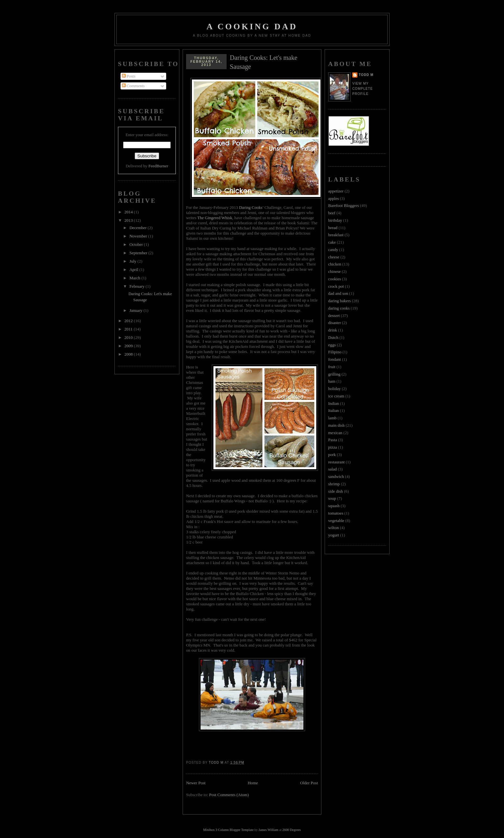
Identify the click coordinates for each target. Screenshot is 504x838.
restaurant (336, 462)
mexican (335, 433)
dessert (334, 316)
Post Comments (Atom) (229, 795)
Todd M (366, 75)
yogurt (334, 535)
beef (332, 213)
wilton (333, 528)
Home (253, 783)
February (138, 286)
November (139, 236)
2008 (129, 354)
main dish (336, 425)
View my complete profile (363, 89)
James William (268, 830)
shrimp (334, 484)
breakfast (336, 235)
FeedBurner (158, 166)
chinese (334, 271)
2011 (129, 329)
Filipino (335, 352)
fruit (332, 367)
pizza (333, 447)
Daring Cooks (251, 207)
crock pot (336, 286)
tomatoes (336, 513)
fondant (335, 359)
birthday (335, 220)
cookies (335, 279)
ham (332, 381)
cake (332, 242)
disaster (335, 323)
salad (333, 469)
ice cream (336, 396)
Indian (333, 403)
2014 (129, 212)
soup (332, 498)
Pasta (333, 440)
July (134, 261)
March (135, 278)
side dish (336, 491)
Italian (333, 410)
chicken (335, 264)
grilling (334, 374)
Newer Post (196, 783)
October (137, 244)
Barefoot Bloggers (344, 205)
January (137, 310)
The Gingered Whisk (214, 218)
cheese (334, 257)
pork (332, 455)
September (139, 253)
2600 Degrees (291, 830)
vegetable (336, 521)
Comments (133, 86)
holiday (334, 389)
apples (333, 198)
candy (333, 250)
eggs (332, 345)
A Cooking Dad (252, 27)
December (139, 228)
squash (334, 506)
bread (333, 228)
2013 (129, 220)
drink (333, 330)
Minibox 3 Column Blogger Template (228, 830)
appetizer (336, 191)
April (135, 270)
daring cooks (339, 308)
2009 (129, 346)
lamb (332, 418)
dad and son (338, 293)
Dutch (333, 337)
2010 (129, 337)
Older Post (309, 783)
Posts (129, 76)
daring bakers (339, 301)
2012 (129, 321)
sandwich (336, 476)
